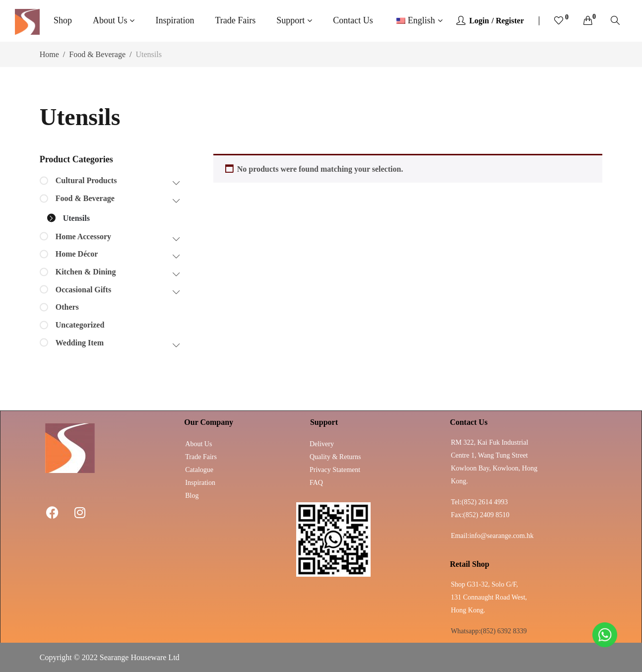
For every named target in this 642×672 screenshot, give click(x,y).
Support (290, 20)
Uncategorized (80, 325)
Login (479, 21)
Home (49, 54)
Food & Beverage (97, 54)
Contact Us (353, 20)
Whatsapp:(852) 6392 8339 (489, 631)
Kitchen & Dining (86, 272)
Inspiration (175, 20)
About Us (110, 20)
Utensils (76, 218)
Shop (63, 20)
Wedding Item (80, 343)
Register (510, 21)
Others (67, 307)
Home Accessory (83, 236)
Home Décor (77, 254)
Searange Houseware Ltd (140, 657)
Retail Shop (470, 564)
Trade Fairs (235, 20)
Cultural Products (86, 180)
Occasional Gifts (83, 290)
